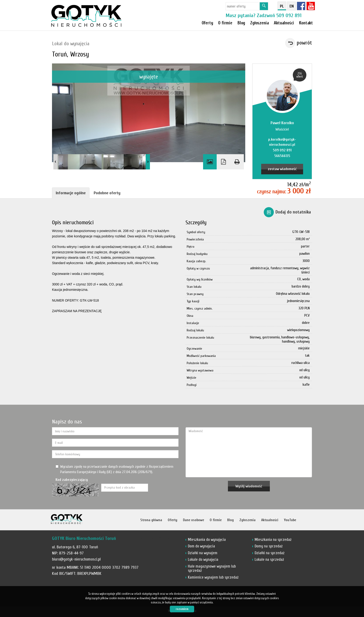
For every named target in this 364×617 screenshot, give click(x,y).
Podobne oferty (107, 193)
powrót (304, 43)
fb (301, 6)
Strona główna (151, 520)
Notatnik (147, 538)
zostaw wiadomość (282, 169)
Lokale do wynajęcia (203, 559)
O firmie (225, 23)
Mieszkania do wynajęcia (207, 540)
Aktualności (270, 520)
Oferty (207, 23)
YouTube (290, 520)
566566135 (282, 156)
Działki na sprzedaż (269, 553)
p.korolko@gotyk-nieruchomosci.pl (282, 142)
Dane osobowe (193, 520)
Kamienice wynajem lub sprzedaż (213, 577)
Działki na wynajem (203, 553)
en (292, 6)
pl (282, 6)
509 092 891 (289, 15)
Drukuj (237, 162)
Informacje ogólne (71, 193)
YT (311, 6)
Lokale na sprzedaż (269, 559)
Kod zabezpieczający (72, 480)
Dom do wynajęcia (201, 546)
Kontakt (306, 23)
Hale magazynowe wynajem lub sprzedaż (212, 568)
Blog (230, 520)
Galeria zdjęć (210, 162)
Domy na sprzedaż (269, 546)
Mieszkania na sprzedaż (273, 540)
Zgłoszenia (247, 520)
